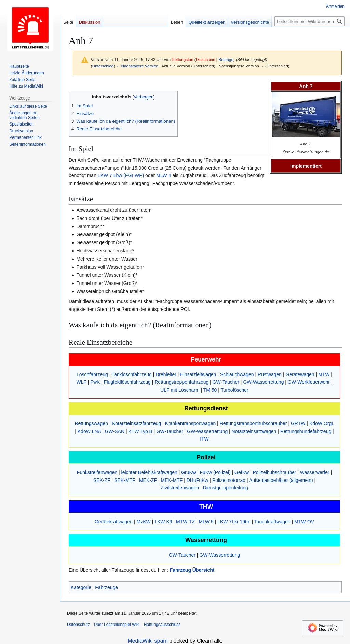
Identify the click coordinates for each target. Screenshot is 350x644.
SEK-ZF (102, 480)
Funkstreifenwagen (97, 472)
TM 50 (210, 390)
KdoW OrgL (322, 423)
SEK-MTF (125, 480)
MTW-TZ (185, 522)
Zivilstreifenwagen (180, 488)
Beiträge (226, 59)
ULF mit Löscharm (180, 390)
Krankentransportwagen (191, 423)
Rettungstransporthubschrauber (253, 423)
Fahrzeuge (106, 587)
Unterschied (103, 66)
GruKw (189, 472)
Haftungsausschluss (162, 625)
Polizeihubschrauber (275, 472)
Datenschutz (78, 625)
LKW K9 (163, 522)
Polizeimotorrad (229, 480)
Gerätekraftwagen (114, 522)
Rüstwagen (270, 374)
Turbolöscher (235, 390)
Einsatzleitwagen (198, 374)
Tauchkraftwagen (272, 522)
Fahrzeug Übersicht (192, 570)
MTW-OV (304, 522)
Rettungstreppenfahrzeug (181, 382)
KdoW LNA (89, 431)
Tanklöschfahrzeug (132, 374)
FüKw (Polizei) (215, 472)
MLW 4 (164, 175)
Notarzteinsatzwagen (254, 431)
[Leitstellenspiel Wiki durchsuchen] (309, 21)
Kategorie (81, 587)
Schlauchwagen (237, 374)
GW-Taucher (226, 382)
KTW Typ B (140, 431)
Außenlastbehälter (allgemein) (281, 480)
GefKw (242, 472)
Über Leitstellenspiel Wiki (117, 625)
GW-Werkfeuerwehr (309, 382)
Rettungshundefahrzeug (306, 431)
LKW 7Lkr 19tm (234, 522)
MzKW (144, 522)
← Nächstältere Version (137, 66)
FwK (95, 382)
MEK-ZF (148, 480)
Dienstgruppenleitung (226, 488)
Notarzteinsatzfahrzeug (136, 423)
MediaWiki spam (147, 641)
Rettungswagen (91, 423)
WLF (81, 382)
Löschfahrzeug (92, 374)
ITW (204, 439)
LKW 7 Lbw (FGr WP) (121, 175)
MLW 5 (206, 522)
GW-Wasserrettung (263, 382)
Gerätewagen (300, 374)
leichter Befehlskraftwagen (149, 472)
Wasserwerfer (315, 472)
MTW (324, 374)
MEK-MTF (172, 480)
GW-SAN (115, 431)
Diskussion (206, 59)
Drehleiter (166, 374)
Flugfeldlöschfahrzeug (127, 382)
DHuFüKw (198, 480)
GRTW (298, 423)
